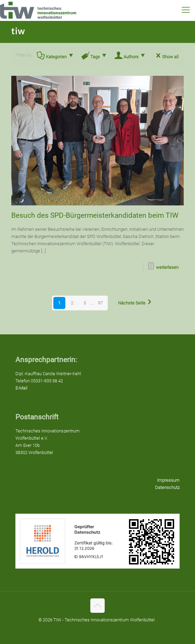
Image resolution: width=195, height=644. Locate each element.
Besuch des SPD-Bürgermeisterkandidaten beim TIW (95, 215)
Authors (131, 57)
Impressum (168, 480)
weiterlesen (167, 267)
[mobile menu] (186, 10)
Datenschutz (167, 487)
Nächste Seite (136, 303)
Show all (166, 57)
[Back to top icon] (97, 606)
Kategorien (56, 57)
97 (100, 303)
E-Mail (21, 388)
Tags (95, 57)
